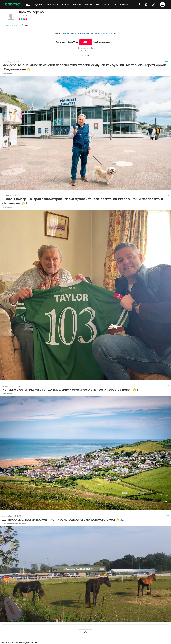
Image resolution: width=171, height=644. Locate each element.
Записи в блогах (108, 33)
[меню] (28, 4)
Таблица (95, 33)
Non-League (7, 73)
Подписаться (11, 26)
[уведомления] (146, 4)
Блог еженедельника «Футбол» (15, 523)
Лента (58, 33)
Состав (65, 33)
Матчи (74, 33)
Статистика (84, 33)
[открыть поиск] (139, 4)
